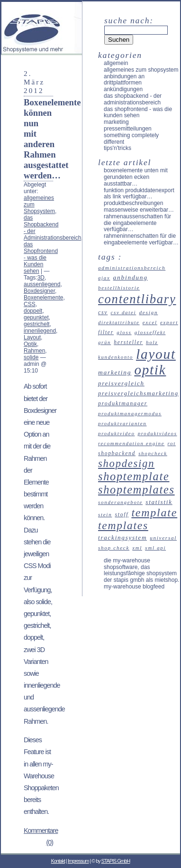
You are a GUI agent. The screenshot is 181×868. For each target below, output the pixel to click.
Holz (152, 342)
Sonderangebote (120, 502)
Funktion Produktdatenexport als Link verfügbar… (139, 194)
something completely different (131, 139)
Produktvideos (158, 434)
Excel (150, 322)
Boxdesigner (39, 291)
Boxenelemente (43, 298)
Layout (32, 337)
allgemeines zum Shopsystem (141, 70)
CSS (30, 304)
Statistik (159, 502)
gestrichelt (37, 324)
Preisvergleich (121, 383)
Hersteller (128, 342)
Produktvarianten (122, 423)
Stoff (122, 514)
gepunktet (36, 317)
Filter (106, 332)
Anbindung (131, 277)
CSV (103, 313)
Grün (104, 342)
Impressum (78, 861)
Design (148, 312)
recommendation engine (131, 443)
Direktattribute (119, 322)
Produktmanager (123, 403)
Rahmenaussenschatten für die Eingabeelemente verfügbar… (137, 223)
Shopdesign (126, 463)
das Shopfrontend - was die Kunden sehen (41, 258)
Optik (30, 344)
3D (41, 278)
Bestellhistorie (119, 288)
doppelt (33, 311)
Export (169, 322)
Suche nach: (129, 20)
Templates (123, 525)
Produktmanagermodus (130, 413)
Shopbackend (117, 453)
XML (137, 548)
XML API (155, 548)
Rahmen (34, 351)
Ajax (104, 278)
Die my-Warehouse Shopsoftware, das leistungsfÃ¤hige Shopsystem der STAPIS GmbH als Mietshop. (141, 570)
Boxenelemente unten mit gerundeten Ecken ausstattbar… (136, 177)
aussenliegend (42, 284)
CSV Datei (123, 312)
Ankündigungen (123, 89)
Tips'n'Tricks (118, 148)
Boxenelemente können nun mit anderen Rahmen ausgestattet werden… (52, 139)
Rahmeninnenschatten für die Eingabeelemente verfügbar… (141, 239)
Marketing (116, 122)
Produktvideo (117, 433)
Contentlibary (137, 299)
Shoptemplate (134, 476)
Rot (171, 443)
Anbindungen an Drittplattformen (124, 80)
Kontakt (58, 861)
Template (154, 513)
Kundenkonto (116, 357)
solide (31, 357)
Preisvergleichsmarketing (138, 393)
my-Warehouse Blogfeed (134, 587)
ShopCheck (153, 453)
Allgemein (116, 63)
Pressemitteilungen (128, 129)
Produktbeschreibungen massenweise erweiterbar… (139, 206)
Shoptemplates (136, 490)
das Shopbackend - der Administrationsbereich (133, 99)
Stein (105, 514)
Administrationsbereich (132, 268)
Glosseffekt (150, 332)
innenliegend (40, 331)
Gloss (124, 332)
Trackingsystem (122, 537)
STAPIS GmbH (116, 861)
